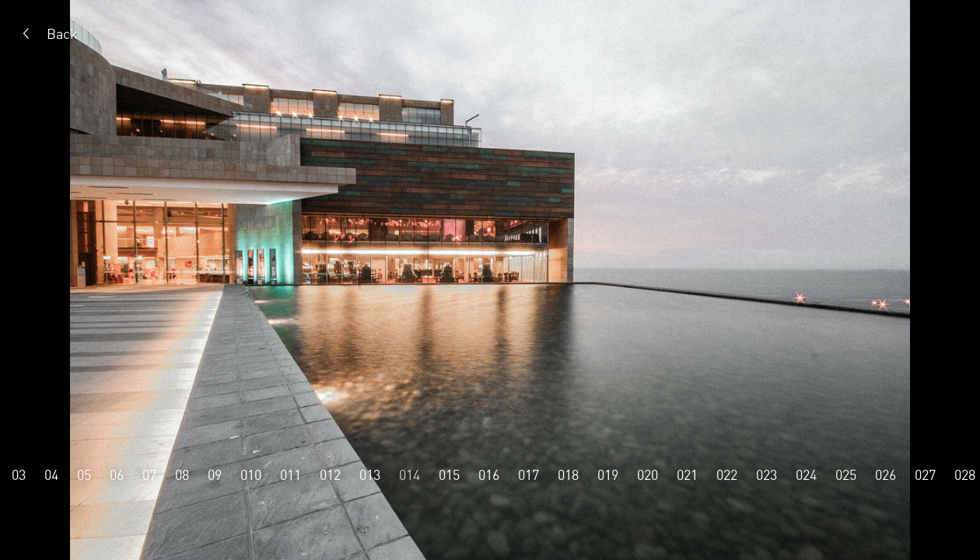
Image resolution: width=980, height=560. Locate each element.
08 (182, 474)
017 (528, 474)
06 (117, 474)
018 (568, 474)
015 (449, 474)
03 (19, 474)
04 (51, 474)
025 (846, 474)
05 (84, 474)
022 (727, 474)
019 (608, 474)
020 (647, 474)
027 (925, 474)
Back (62, 33)
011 (290, 474)
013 (370, 474)
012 (330, 474)
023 (766, 474)
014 (409, 474)
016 (489, 474)
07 (149, 474)
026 (885, 474)
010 (251, 474)
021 (687, 474)
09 (215, 474)
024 (806, 474)
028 (965, 474)
